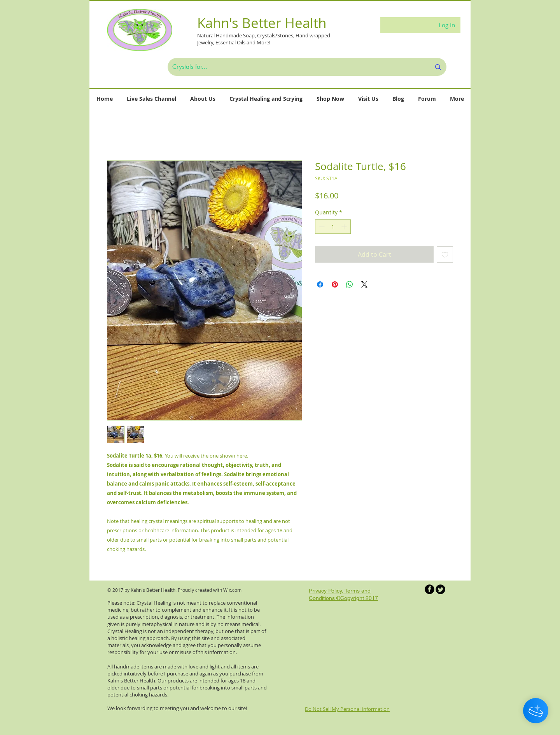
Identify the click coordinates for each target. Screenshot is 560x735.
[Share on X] (364, 284)
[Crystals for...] (296, 67)
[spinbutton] (333, 227)
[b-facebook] (430, 589)
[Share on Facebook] (320, 284)
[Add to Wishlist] (445, 254)
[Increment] (345, 227)
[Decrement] (321, 227)
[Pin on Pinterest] (335, 284)
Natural (206, 35)
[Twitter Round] (440, 589)
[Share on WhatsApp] (350, 284)
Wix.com (232, 590)
